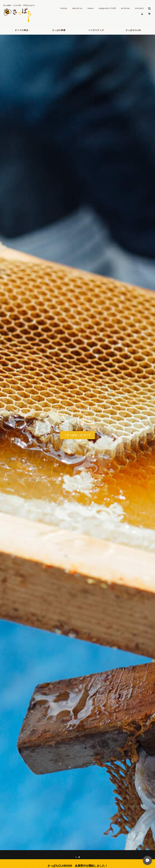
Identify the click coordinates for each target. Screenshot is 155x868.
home (64, 8)
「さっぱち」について (77, 435)
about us (77, 8)
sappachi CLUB (107, 8)
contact (139, 8)
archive (125, 8)
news (91, 8)
